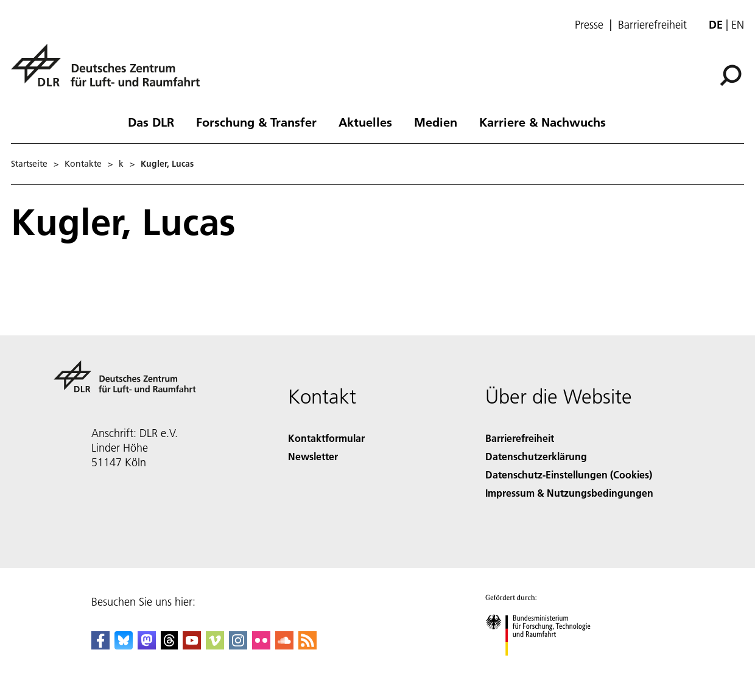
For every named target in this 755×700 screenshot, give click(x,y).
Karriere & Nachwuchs (543, 122)
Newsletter (313, 456)
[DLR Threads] (169, 646)
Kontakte (83, 164)
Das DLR (151, 122)
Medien (436, 122)
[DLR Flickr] (261, 646)
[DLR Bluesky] (124, 646)
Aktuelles (365, 122)
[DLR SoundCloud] (284, 646)
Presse (589, 25)
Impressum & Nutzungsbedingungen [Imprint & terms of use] (569, 493)
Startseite (29, 164)
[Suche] (731, 75)
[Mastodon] (147, 646)
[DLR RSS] (307, 646)
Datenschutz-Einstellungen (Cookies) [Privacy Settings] (569, 474)
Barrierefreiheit (652, 25)
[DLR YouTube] (192, 646)
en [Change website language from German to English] (738, 25)
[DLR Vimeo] (215, 646)
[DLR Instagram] (238, 646)
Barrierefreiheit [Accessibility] (520, 438)
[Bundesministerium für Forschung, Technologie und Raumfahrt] (545, 666)
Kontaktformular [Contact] (326, 438)
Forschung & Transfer (256, 122)
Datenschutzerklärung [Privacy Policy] (536, 456)
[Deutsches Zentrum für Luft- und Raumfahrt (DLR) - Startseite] (110, 72)
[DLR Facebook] (100, 646)
